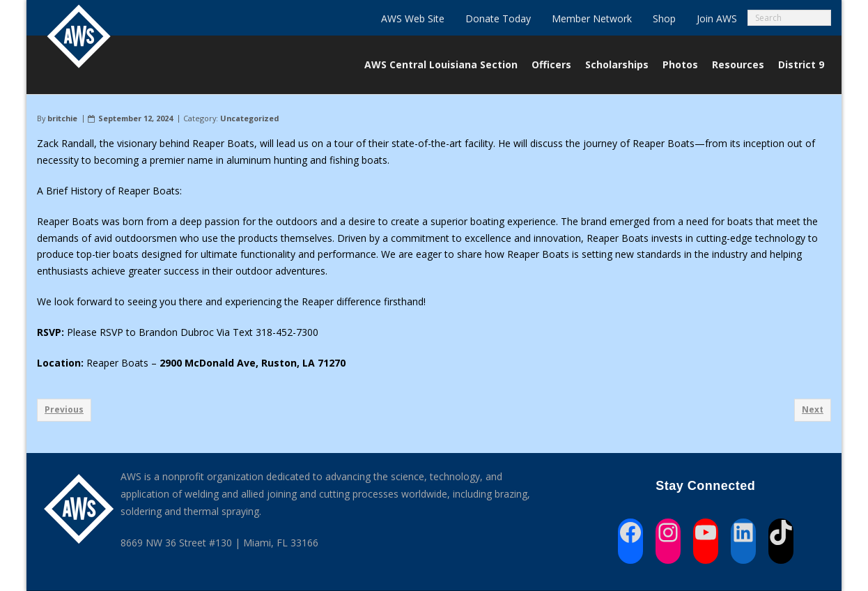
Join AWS (717, 18)
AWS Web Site (413, 18)
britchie (62, 118)
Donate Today (498, 18)
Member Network (592, 18)
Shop (664, 18)
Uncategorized (249, 118)
